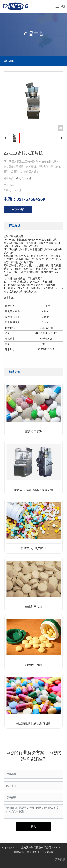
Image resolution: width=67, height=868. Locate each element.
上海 (40, 852)
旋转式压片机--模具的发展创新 (33, 490)
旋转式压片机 (24, 178)
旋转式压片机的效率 (34, 548)
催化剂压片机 (34, 607)
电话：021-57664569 (24, 199)
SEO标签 (48, 852)
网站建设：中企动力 (26, 852)
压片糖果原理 (34, 432)
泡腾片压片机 (34, 665)
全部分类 (9, 61)
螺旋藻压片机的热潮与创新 (34, 723)
